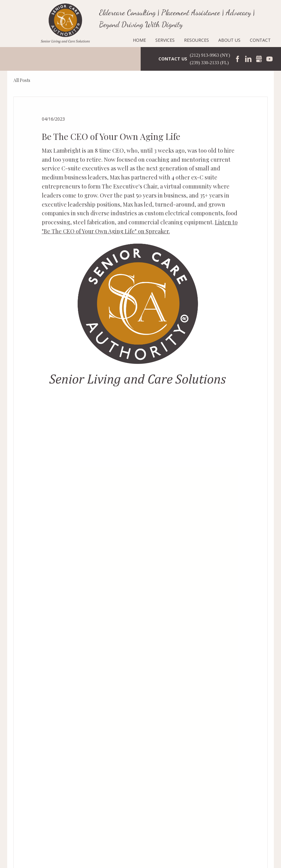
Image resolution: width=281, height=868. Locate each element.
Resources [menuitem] (196, 40)
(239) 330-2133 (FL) (209, 63)
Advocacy (238, 13)
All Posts (22, 80)
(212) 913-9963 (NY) (210, 55)
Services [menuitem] (165, 40)
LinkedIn (248, 59)
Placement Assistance (191, 13)
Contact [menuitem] (260, 40)
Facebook (238, 59)
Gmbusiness (259, 59)
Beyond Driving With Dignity (141, 24)
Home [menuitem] (139, 40)
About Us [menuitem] (229, 40)
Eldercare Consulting (127, 13)
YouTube (269, 59)
